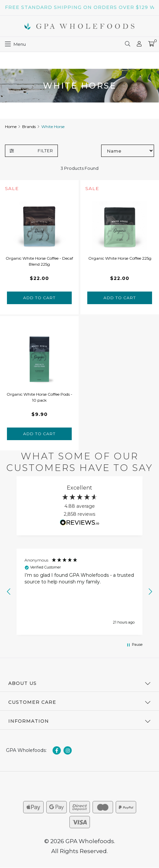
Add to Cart (39, 298)
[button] (9, 592)
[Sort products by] (128, 151)
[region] (79, 592)
